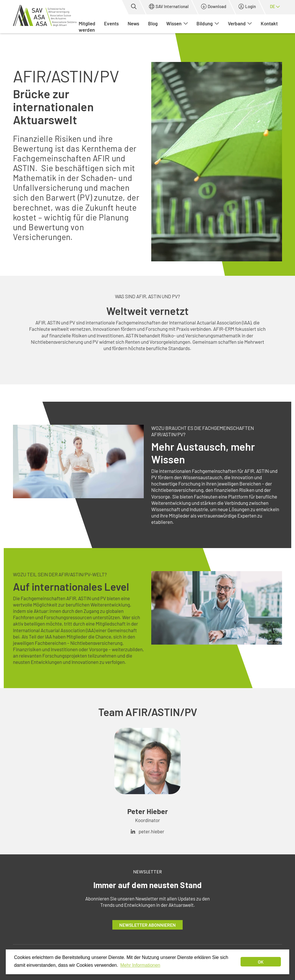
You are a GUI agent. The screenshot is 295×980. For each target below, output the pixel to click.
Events (111, 23)
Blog (153, 23)
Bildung (208, 23)
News (133, 23)
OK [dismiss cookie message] (261, 962)
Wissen (177, 23)
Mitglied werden (87, 27)
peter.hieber (151, 831)
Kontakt (269, 23)
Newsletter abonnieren (147, 925)
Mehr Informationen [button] (140, 965)
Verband (240, 23)
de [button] (275, 6)
